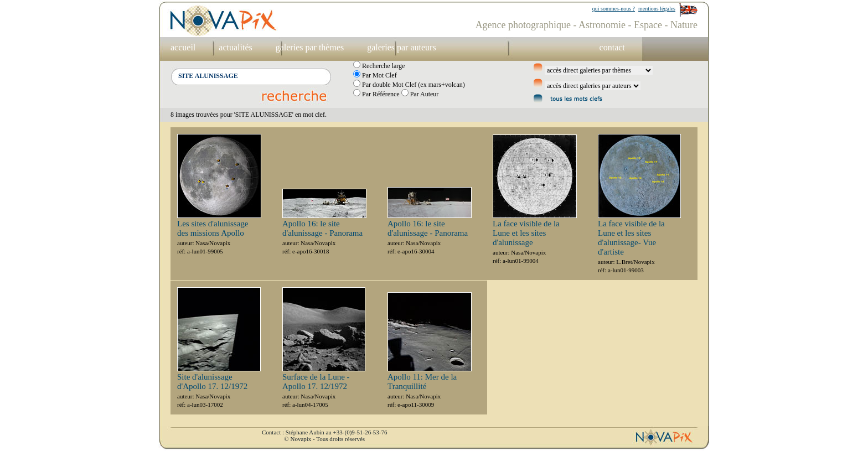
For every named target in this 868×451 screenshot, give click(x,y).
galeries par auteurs (401, 47)
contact (612, 47)
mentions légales (657, 9)
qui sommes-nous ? (614, 9)
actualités (235, 47)
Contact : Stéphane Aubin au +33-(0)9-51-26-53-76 (324, 432)
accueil (183, 47)
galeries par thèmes (310, 47)
